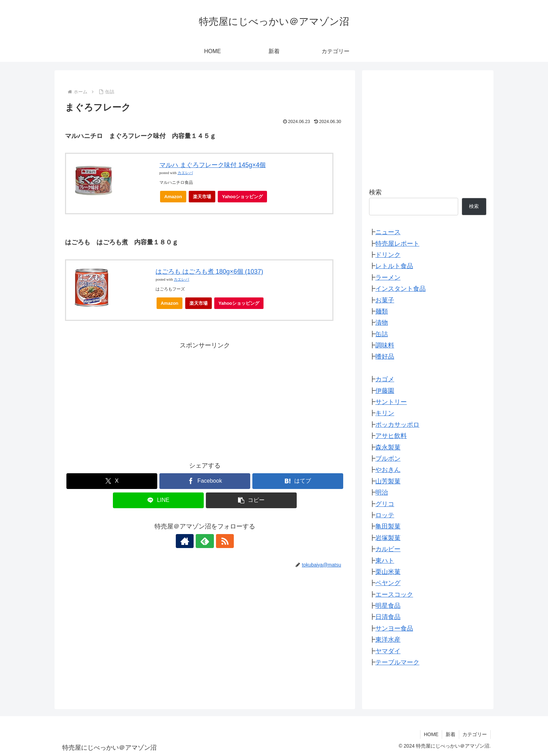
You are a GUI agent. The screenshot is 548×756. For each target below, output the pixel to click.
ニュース (388, 232)
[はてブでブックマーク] (298, 481)
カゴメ (385, 379)
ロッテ (385, 515)
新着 (450, 734)
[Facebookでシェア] (205, 481)
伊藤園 (385, 391)
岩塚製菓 (388, 538)
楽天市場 (202, 197)
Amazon (173, 197)
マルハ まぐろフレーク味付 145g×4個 (213, 165)
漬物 (382, 323)
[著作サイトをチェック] (189, 541)
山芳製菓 (388, 481)
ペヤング (388, 583)
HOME (431, 734)
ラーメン (388, 278)
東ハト (385, 561)
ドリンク (388, 255)
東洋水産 (388, 640)
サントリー (391, 402)
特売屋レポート (397, 244)
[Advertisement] (205, 400)
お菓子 (385, 300)
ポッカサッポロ (397, 425)
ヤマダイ (388, 651)
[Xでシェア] (112, 481)
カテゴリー (475, 734)
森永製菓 (388, 447)
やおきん (388, 470)
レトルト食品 (394, 266)
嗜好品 (385, 357)
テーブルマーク (397, 662)
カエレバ (185, 173)
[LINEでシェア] (158, 500)
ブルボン (388, 459)
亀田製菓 (388, 526)
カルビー (388, 549)
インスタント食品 (401, 289)
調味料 (385, 345)
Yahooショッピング (244, 198)
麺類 (382, 311)
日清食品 (388, 617)
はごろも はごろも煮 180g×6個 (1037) (209, 272)
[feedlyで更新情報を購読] (205, 541)
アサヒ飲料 (391, 436)
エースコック (394, 595)
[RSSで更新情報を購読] (221, 541)
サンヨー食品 (394, 628)
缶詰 (382, 334)
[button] (251, 500)
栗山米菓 (388, 572)
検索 (375, 192)
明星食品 (388, 606)
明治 (382, 492)
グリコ (385, 504)
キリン (385, 413)
